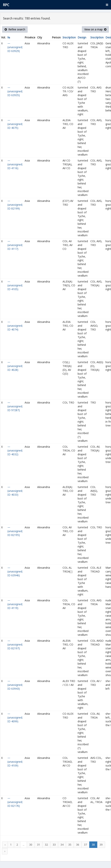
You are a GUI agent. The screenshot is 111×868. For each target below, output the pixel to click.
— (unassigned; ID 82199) (15, 205)
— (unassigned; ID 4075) (15, 124)
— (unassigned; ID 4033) (15, 491)
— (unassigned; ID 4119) (15, 604)
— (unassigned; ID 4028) (15, 366)
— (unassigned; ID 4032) (15, 450)
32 (46, 845)
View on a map (95, 29)
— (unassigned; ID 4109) (15, 762)
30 (31, 845)
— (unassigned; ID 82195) (15, 531)
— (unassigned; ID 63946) (15, 571)
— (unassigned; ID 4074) (15, 326)
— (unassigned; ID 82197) (15, 644)
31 (39, 845)
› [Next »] (5, 851)
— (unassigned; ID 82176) (15, 802)
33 (54, 845)
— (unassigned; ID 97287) (15, 406)
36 (78, 845)
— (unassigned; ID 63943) (15, 685)
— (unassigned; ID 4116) (15, 164)
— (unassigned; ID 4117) (15, 245)
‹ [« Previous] (5, 845)
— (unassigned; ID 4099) (15, 717)
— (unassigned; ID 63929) (15, 47)
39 (101, 845)
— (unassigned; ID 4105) (15, 285)
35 (70, 845)
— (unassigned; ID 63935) (15, 91)
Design (82, 37)
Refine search (15, 29)
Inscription (69, 37)
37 (85, 845)
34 (62, 845)
